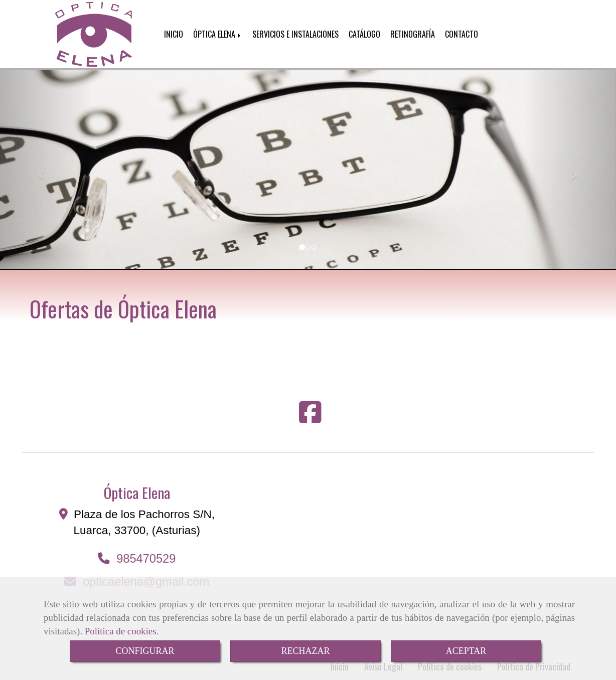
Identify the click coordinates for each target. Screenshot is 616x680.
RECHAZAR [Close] (305, 651)
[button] (46, 170)
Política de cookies (121, 631)
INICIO (174, 34)
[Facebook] (310, 419)
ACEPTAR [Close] (466, 651)
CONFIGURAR (145, 651)
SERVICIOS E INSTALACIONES (295, 34)
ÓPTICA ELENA (218, 34)
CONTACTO (461, 34)
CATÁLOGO (364, 34)
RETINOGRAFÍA (413, 34)
